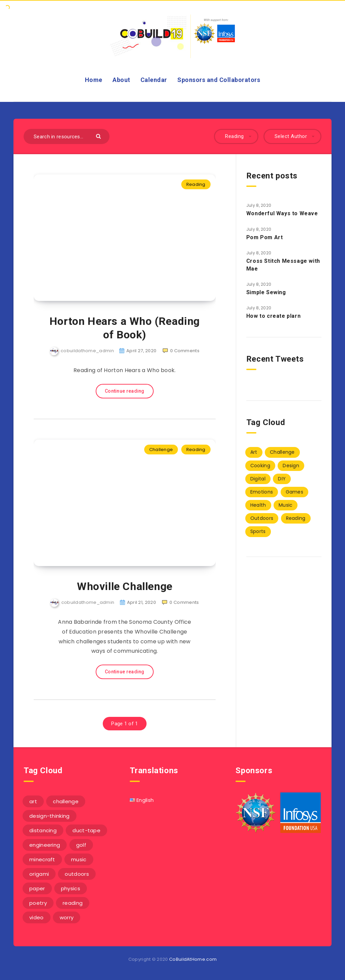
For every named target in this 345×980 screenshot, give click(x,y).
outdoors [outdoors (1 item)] (77, 874)
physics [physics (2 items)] (71, 888)
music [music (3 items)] (79, 859)
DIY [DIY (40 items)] (282, 479)
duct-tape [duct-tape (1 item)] (86, 830)
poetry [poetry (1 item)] (38, 903)
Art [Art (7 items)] (254, 452)
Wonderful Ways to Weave (282, 213)
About (121, 80)
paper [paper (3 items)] (37, 888)
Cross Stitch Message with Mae (283, 265)
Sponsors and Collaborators (219, 80)
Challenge (161, 450)
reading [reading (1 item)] (73, 903)
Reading (196, 184)
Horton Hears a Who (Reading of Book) (125, 328)
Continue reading (125, 391)
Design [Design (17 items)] (291, 466)
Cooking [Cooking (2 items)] (260, 466)
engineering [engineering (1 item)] (45, 845)
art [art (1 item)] (33, 801)
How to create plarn (273, 316)
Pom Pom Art (265, 237)
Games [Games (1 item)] (295, 492)
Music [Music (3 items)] (286, 505)
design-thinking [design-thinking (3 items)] (50, 816)
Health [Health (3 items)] (258, 505)
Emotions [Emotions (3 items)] (262, 492)
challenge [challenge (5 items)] (66, 801)
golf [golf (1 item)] (81, 845)
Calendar (154, 80)
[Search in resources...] (67, 136)
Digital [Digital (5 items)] (258, 479)
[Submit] (99, 136)
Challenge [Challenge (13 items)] (282, 452)
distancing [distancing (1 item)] (43, 830)
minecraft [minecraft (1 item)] (42, 859)
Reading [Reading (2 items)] (296, 518)
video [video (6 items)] (37, 917)
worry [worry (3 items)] (67, 917)
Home (94, 80)
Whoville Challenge (125, 586)
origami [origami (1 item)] (39, 874)
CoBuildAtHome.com (193, 959)
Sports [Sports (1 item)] (258, 531)
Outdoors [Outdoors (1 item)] (262, 518)
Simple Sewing (266, 292)
